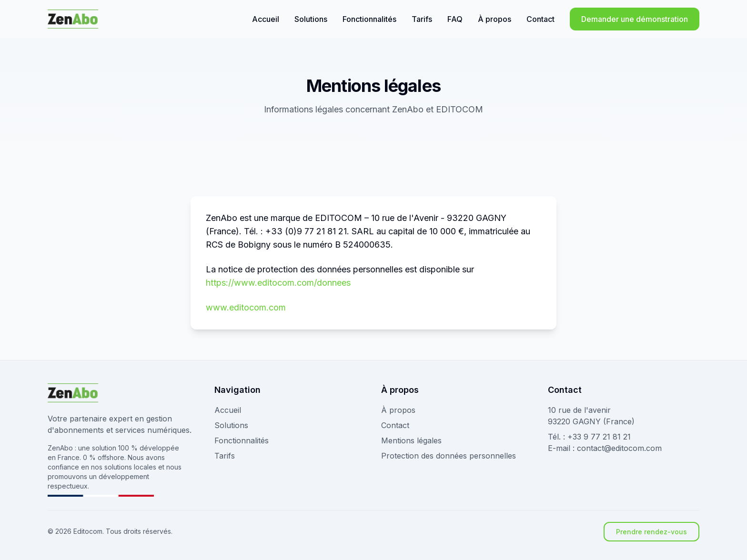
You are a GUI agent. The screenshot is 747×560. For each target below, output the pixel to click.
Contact (540, 19)
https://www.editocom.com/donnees (278, 283)
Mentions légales (411, 440)
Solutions (311, 19)
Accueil (266, 19)
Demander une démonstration (635, 19)
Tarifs (422, 19)
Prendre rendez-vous (651, 532)
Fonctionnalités (369, 19)
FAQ (455, 19)
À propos (495, 19)
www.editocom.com (246, 307)
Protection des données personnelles (449, 456)
